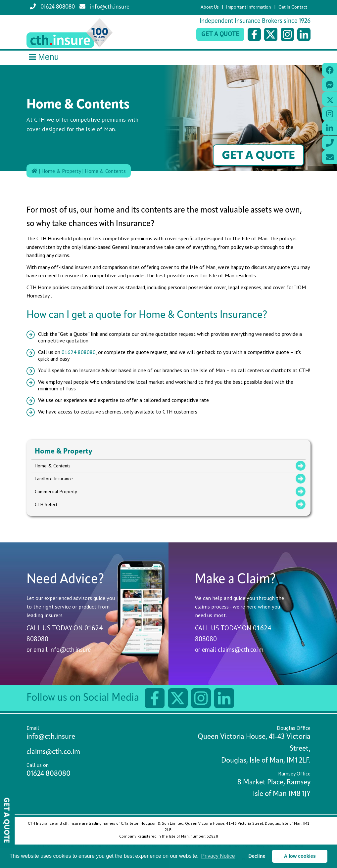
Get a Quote (220, 34)
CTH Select (46, 504)
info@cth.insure (104, 7)
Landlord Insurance (54, 479)
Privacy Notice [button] (218, 856)
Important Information (249, 7)
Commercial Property (56, 492)
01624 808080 (52, 7)
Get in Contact (293, 7)
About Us (210, 7)
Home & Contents (105, 171)
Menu (43, 57)
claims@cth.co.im (241, 650)
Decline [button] (257, 856)
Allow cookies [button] (300, 856)
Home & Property (61, 171)
